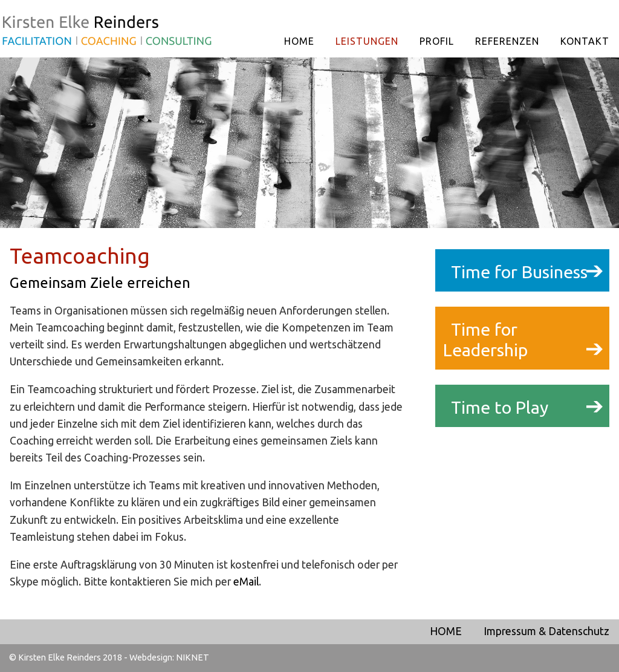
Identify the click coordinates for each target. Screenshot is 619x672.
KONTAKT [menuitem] (585, 41)
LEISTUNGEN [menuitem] (367, 41)
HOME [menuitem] (299, 41)
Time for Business (519, 272)
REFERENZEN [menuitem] (507, 41)
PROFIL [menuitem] (437, 41)
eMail (246, 582)
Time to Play (500, 407)
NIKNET (193, 657)
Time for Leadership (485, 340)
